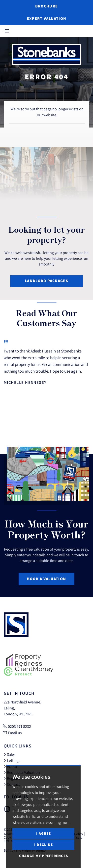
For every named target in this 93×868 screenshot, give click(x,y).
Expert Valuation (46, 19)
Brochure (46, 6)
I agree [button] (44, 833)
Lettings (12, 760)
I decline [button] (44, 845)
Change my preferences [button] (44, 856)
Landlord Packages (46, 281)
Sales (10, 754)
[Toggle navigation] (6, 31)
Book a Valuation (46, 579)
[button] (78, 435)
